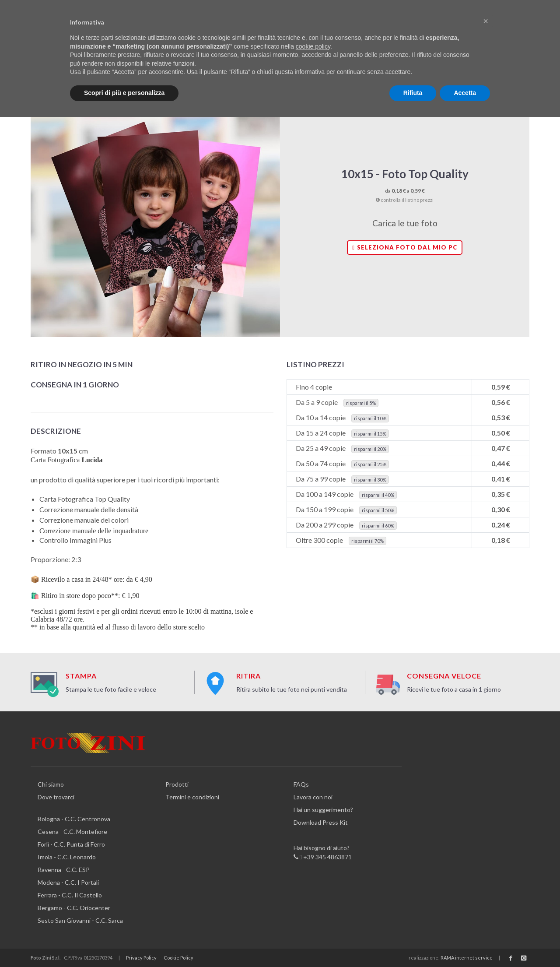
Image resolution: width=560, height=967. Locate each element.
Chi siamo (51, 784)
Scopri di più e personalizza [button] (124, 93)
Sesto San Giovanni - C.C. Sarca (80, 920)
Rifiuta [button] (413, 93)
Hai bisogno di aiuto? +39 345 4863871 (323, 853)
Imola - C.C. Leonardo (67, 857)
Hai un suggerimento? (323, 810)
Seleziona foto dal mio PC (405, 247)
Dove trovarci (56, 797)
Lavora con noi (313, 797)
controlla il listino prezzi (405, 200)
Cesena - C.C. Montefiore (72, 832)
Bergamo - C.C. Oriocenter (74, 908)
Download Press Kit (321, 822)
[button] (486, 21)
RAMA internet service (467, 958)
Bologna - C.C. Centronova (74, 819)
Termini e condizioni (192, 797)
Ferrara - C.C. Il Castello (70, 895)
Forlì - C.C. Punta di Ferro (71, 844)
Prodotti (177, 784)
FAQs (301, 784)
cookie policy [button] (313, 46)
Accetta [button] (465, 93)
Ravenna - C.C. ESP (64, 870)
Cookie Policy (178, 958)
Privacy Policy (141, 958)
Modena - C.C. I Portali (68, 882)
